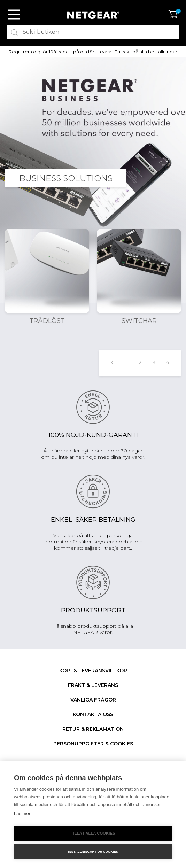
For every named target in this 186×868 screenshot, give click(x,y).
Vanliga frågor (93, 700)
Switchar (139, 321)
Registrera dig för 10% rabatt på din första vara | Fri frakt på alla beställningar (93, 52)
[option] (93, 52)
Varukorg (173, 15)
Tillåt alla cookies (93, 833)
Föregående (112, 363)
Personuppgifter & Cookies (93, 744)
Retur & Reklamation (93, 729)
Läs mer (22, 813)
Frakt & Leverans (93, 685)
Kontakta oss (93, 714)
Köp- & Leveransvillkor (93, 671)
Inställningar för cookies (93, 852)
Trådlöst (47, 321)
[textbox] (93, 32)
